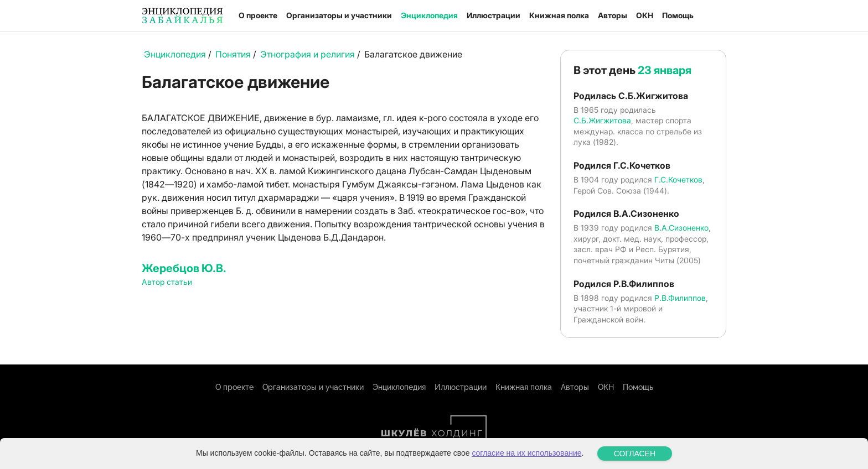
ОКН (645, 15)
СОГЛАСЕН (635, 454)
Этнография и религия (308, 54)
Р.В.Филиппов (680, 298)
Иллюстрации (494, 15)
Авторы (613, 15)
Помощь (678, 15)
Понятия (233, 54)
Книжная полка (559, 15)
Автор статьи (167, 282)
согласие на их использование (526, 453)
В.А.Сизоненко (681, 228)
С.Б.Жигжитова (602, 120)
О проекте (258, 15)
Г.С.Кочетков (678, 179)
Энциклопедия (429, 15)
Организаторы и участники (339, 15)
